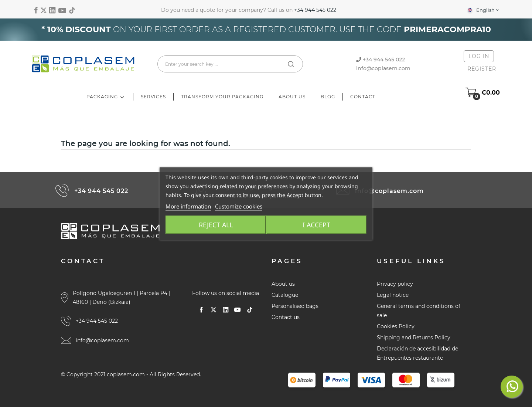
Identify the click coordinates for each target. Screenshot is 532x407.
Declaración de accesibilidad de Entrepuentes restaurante (417, 353)
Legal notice (393, 295)
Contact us (286, 317)
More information (188, 206)
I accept (317, 225)
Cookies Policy (396, 326)
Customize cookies (239, 206)
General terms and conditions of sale (419, 311)
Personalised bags (295, 306)
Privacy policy (395, 284)
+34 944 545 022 (315, 10)
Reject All (215, 225)
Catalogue (285, 295)
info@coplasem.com (383, 68)
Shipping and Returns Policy (414, 338)
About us (283, 284)
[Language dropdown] (483, 10)
